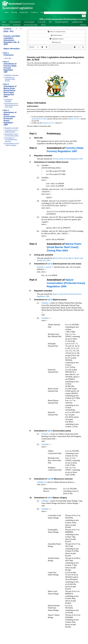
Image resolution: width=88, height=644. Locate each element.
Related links (24, 12)
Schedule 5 (46, 501)
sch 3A (50, 479)
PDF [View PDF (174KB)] (32, 47)
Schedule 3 (46, 434)
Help (42, 12)
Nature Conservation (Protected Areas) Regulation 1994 (66, 283)
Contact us (34, 12)
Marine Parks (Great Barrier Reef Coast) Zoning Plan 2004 (64, 247)
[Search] (65, 13)
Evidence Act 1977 (74, 119)
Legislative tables (77, 22)
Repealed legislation (62, 22)
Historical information (31, 25)
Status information (12, 49)
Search (43, 25)
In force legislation (15, 22)
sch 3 (50, 431)
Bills (50, 22)
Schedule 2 (41, 267)
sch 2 (50, 264)
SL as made (42, 22)
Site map (14, 12)
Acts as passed (29, 22)
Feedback (83, 25)
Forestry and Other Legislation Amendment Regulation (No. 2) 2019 (12, 40)
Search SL (57, 42)
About (6, 12)
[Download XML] (38, 47)
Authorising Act (57, 35)
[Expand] (17, 29)
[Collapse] (21, 29)
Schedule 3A (42, 482)
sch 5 (50, 498)
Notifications (6, 25)
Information (17, 25)
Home (4, 22)
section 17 (50, 267)
